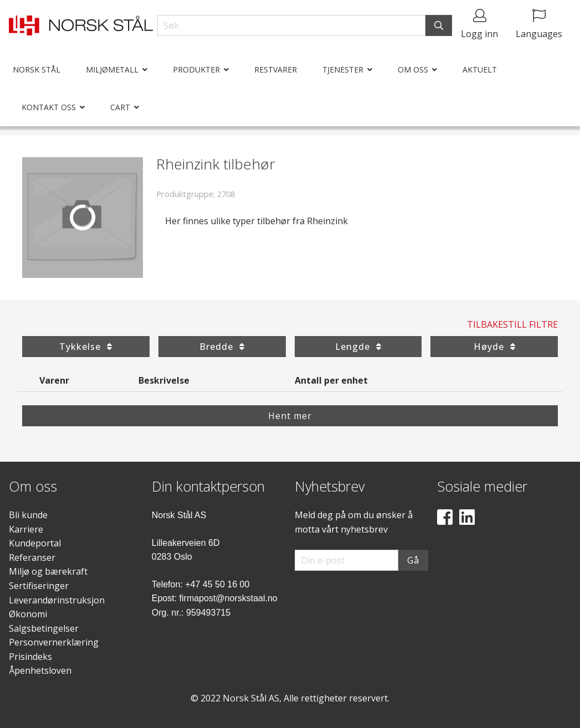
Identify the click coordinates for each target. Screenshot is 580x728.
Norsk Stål (37, 69)
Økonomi (28, 614)
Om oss (413, 69)
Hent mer (290, 416)
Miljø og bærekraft (48, 571)
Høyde (494, 347)
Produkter (196, 69)
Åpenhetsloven (40, 670)
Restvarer (276, 69)
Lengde (358, 347)
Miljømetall (112, 69)
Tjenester (343, 69)
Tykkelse (86, 347)
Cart (120, 107)
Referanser (32, 557)
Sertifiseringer (39, 586)
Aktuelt (480, 69)
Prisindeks (30, 657)
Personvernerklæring (54, 642)
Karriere (26, 529)
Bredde (222, 347)
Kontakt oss (49, 107)
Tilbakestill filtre (512, 324)
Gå (413, 560)
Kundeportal (35, 543)
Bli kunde (28, 515)
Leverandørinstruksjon (57, 600)
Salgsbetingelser (44, 628)
